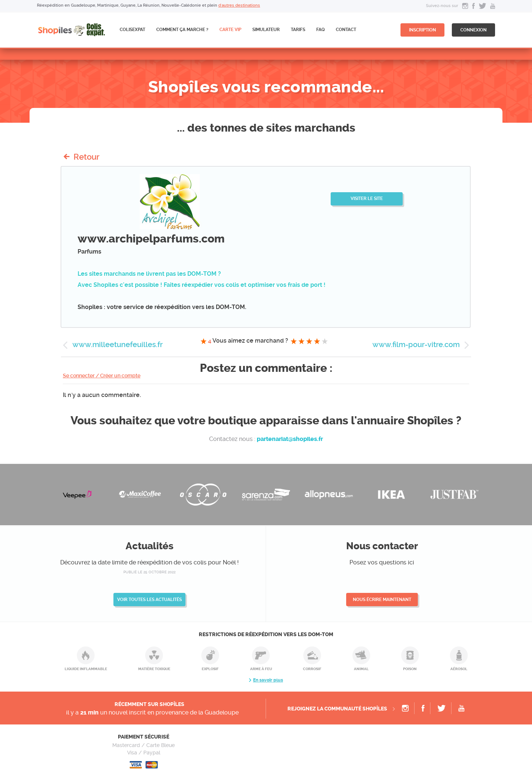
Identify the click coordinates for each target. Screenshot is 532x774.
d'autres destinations (239, 5)
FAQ (320, 30)
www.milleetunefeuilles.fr (117, 344)
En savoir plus (268, 680)
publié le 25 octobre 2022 (149, 572)
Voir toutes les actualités (149, 600)
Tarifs (298, 30)
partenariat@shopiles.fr (290, 439)
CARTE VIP (230, 30)
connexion (473, 30)
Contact (346, 30)
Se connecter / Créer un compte (102, 376)
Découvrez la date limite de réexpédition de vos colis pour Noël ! (149, 562)
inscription (422, 30)
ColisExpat (132, 30)
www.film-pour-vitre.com (416, 344)
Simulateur (266, 30)
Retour (86, 157)
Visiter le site (367, 198)
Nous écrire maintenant (382, 600)
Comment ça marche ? (182, 30)
